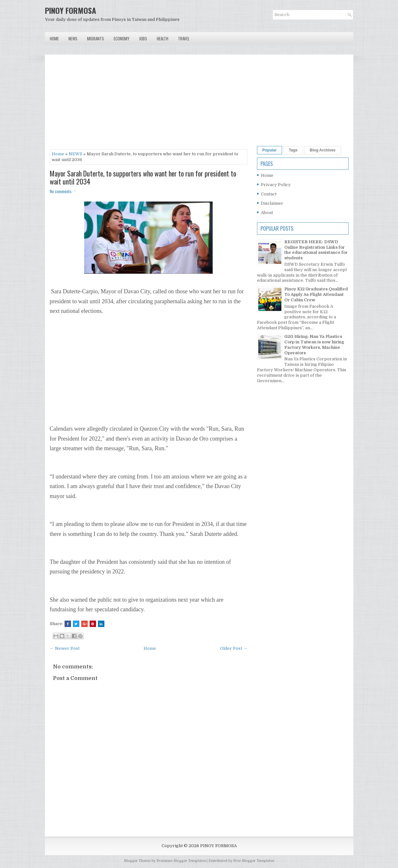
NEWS (75, 154)
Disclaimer (272, 203)
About (267, 213)
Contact (269, 194)
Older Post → (234, 648)
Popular (270, 150)
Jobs (143, 39)
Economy (122, 39)
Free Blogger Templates (254, 861)
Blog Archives (323, 150)
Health (163, 39)
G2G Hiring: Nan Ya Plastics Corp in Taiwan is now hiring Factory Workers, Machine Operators (314, 345)
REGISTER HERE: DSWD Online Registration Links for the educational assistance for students (316, 250)
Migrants (96, 39)
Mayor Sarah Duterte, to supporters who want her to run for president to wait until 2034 (143, 177)
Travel (184, 39)
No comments (61, 191)
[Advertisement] (149, 104)
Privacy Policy (276, 185)
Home (54, 39)
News (73, 39)
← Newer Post (65, 648)
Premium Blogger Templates (181, 861)
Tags (293, 150)
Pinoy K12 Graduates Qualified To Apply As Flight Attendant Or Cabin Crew (316, 294)
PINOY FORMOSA (71, 10)
